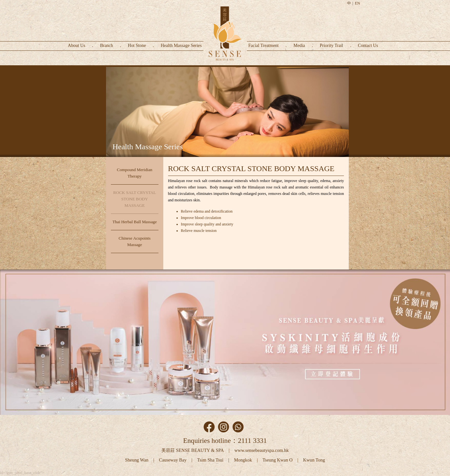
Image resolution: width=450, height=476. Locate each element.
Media (299, 46)
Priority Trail (332, 46)
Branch (106, 46)
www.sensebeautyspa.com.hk (261, 450)
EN (357, 3)
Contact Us (368, 46)
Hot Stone (137, 46)
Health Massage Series (181, 46)
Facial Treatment (264, 46)
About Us (76, 46)
